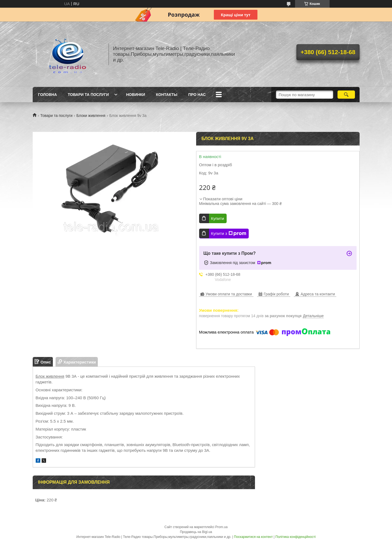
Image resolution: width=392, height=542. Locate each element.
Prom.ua (221, 527)
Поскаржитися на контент (253, 537)
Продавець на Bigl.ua (196, 532)
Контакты (167, 95)
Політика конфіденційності (296, 537)
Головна (48, 95)
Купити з (229, 234)
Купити (218, 218)
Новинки (136, 95)
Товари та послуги (88, 95)
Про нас (197, 95)
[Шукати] (346, 95)
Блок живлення (50, 376)
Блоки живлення (91, 116)
